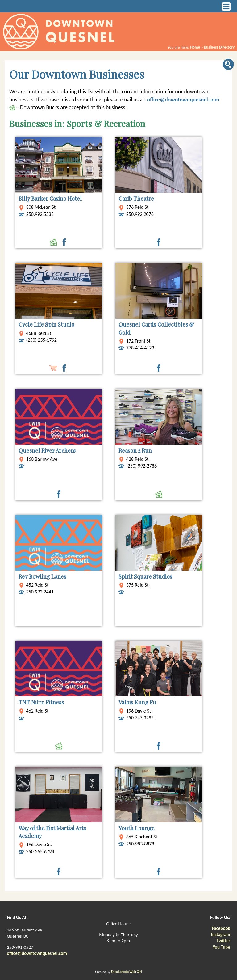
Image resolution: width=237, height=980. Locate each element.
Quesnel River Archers (47, 451)
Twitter (223, 941)
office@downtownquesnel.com (183, 100)
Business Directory (219, 47)
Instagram (221, 935)
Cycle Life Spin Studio (46, 324)
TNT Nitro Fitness (41, 702)
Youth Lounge (137, 828)
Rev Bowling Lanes (42, 576)
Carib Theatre (136, 199)
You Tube (221, 947)
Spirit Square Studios (145, 576)
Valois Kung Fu (137, 702)
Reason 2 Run (135, 451)
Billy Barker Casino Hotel (50, 199)
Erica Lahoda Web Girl (126, 972)
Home (195, 47)
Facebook (221, 928)
